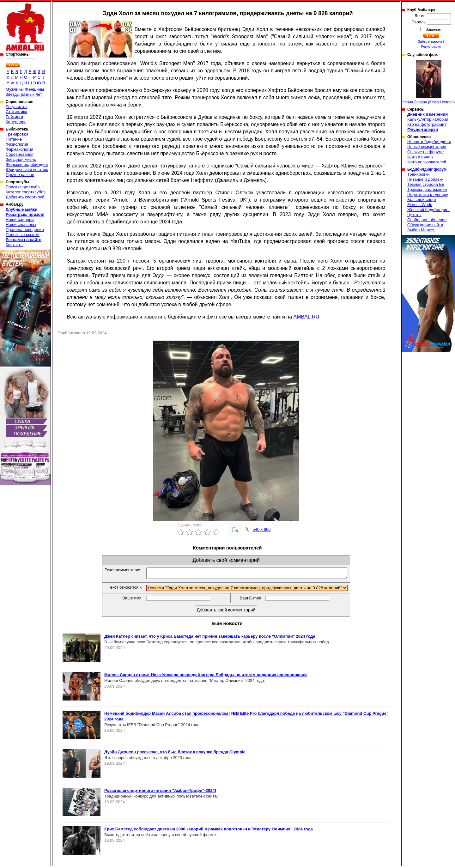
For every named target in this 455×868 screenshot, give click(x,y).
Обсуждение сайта (425, 225)
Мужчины (15, 89)
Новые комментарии (427, 147)
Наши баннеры (20, 219)
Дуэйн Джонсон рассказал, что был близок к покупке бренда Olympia (175, 754)
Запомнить (434, 30)
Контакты (15, 245)
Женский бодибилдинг (27, 164)
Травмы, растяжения (427, 189)
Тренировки (17, 134)
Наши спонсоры (21, 225)
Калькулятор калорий (428, 119)
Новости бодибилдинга (429, 142)
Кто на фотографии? (427, 124)
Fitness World (420, 205)
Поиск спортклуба (23, 187)
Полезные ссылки (23, 235)
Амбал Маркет (421, 230)
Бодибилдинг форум (427, 169)
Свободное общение (427, 220)
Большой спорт (422, 200)
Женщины (34, 89)
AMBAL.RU (306, 317)
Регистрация (431, 46)
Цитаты (414, 215)
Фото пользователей (427, 162)
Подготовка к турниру (428, 194)
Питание (14, 139)
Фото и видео (420, 157)
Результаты (16, 107)
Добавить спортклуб (25, 197)
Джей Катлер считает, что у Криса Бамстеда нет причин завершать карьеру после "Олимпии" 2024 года (210, 638)
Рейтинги (14, 117)
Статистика (16, 112)
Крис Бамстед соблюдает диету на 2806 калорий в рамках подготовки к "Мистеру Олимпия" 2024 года (209, 831)
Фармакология (19, 149)
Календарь (16, 122)
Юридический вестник (27, 170)
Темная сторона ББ (426, 184)
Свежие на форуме (426, 152)
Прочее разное (20, 175)
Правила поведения (25, 230)
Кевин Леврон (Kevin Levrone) (429, 82)
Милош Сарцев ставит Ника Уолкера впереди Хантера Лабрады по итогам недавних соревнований (206, 677)
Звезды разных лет (24, 94)
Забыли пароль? (431, 41)
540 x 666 (261, 529)
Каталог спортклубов (26, 192)
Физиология (17, 144)
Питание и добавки (425, 179)
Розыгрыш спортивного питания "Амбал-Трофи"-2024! (160, 792)
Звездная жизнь (21, 159)
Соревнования (20, 154)
